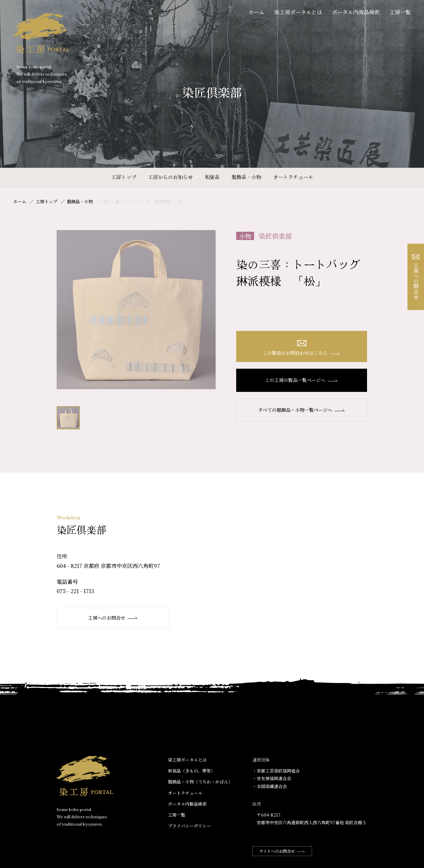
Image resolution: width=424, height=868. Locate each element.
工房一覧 (400, 12)
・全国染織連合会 (270, 786)
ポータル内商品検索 (356, 12)
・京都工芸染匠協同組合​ (276, 771)
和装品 (212, 177)
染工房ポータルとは (298, 12)
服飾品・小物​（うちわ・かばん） (200, 782)
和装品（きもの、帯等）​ (191, 771)
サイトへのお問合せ (282, 851)
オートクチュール (293, 177)
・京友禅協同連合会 (272, 778)
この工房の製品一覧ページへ (302, 380)
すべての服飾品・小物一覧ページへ (302, 410)
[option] (136, 310)
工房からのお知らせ (170, 177)
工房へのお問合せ (113, 618)
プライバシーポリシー (189, 826)
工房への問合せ (416, 277)
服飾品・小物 (246, 177)
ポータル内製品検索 (187, 804)
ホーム (256, 12)
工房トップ (124, 177)
